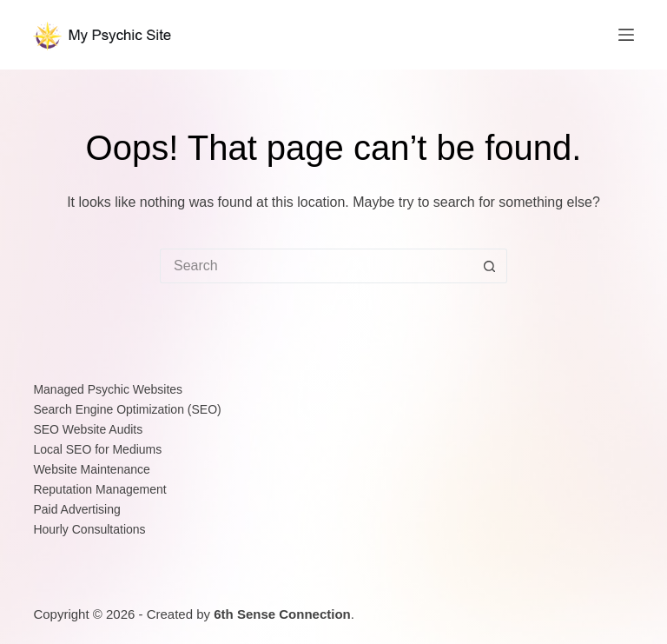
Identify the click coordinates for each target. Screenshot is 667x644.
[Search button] (490, 266)
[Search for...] (316, 266)
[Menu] (626, 35)
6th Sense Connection (282, 614)
